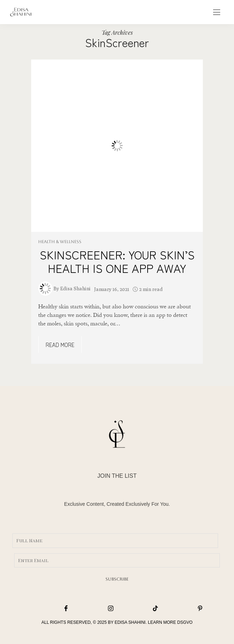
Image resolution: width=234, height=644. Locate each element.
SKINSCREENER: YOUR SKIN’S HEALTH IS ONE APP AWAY (117, 261)
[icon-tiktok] (139, 609)
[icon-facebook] (50, 609)
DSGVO (185, 622)
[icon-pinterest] (184, 609)
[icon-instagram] (95, 609)
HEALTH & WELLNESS (60, 242)
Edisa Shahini (75, 289)
